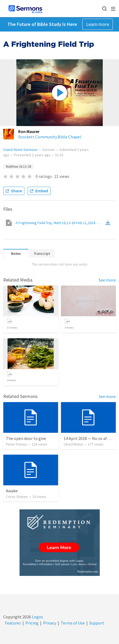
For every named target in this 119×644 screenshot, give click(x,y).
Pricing (32, 623)
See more (107, 280)
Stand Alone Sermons (20, 150)
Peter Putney (16, 444)
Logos (37, 617)
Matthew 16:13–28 (18, 167)
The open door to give (26, 438)
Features (13, 623)
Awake (12, 491)
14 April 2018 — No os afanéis (90, 438)
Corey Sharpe (17, 497)
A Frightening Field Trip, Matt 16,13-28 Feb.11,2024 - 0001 (60, 223)
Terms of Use (73, 623)
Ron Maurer (29, 131)
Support (97, 623)
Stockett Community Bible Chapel (50, 137)
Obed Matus (73, 444)
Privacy (50, 623)
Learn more (98, 24)
